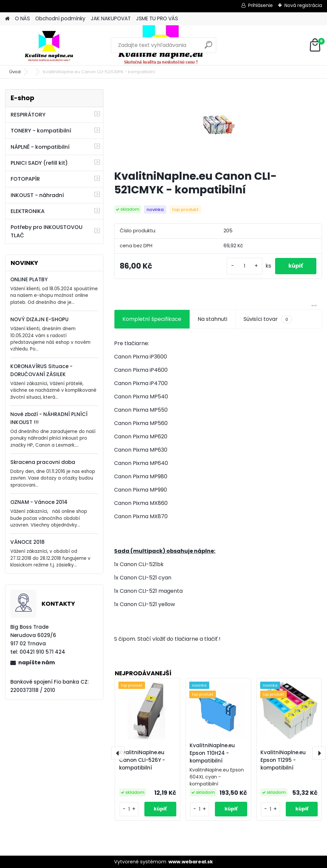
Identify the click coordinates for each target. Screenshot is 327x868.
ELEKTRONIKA (28, 211)
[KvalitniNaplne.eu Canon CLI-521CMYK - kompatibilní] (218, 127)
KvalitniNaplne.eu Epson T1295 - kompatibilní (283, 760)
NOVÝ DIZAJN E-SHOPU (39, 319)
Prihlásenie (260, 5)
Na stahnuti (212, 319)
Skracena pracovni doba (43, 462)
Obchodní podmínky (60, 18)
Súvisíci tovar (268, 319)
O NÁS (22, 18)
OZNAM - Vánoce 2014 (39, 502)
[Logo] (51, 45)
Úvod (15, 72)
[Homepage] (7, 19)
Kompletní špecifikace (152, 319)
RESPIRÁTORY (28, 115)
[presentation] (118, 753)
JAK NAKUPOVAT (111, 18)
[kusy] (245, 266)
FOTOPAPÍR (25, 179)
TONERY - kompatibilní (41, 131)
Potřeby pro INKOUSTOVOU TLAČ (47, 231)
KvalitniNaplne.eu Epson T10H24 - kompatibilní (212, 753)
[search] (208, 47)
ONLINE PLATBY (29, 279)
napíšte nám (37, 662)
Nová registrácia (303, 5)
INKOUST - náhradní (37, 195)
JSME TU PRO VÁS (157, 18)
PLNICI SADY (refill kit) (39, 163)
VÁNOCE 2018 (27, 542)
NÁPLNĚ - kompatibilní (40, 147)
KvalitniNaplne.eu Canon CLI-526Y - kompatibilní (142, 760)
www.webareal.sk (191, 862)
